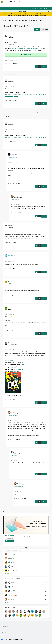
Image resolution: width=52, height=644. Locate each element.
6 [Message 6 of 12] (9, 330)
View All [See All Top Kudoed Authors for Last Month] (7, 602)
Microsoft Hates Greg (19, 369)
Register (32, 8)
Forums (18, 20)
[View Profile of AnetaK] (13, 154)
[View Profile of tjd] (15, 196)
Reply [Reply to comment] (44, 104)
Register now (43, 15)
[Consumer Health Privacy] (18, 640)
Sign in (37, 8)
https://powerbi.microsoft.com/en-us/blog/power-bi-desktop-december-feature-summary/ (25, 94)
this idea (22, 364)
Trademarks (3, 637)
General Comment (12, 60)
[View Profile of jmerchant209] (11, 281)
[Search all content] (34, 11)
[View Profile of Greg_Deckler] (11, 343)
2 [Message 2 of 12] (9, 400)
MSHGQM (14, 368)
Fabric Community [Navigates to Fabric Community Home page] (15, 2)
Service (41, 20)
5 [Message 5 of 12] (18, 498)
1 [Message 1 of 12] (9, 63)
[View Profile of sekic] (9, 308)
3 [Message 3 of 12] (12, 440)
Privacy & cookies (4, 632)
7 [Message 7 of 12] (9, 295)
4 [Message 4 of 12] (15, 471)
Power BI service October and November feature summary (25, 49)
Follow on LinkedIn (9, 361)
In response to (12, 157)
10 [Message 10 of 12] (9, 100)
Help (41, 8)
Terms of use (3, 635)
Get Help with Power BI (30, 20)
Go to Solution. (28, 55)
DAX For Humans (15, 371)
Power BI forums (9, 20)
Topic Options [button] (44, 29)
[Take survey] (9, 541)
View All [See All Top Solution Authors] (7, 574)
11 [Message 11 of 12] (12, 183)
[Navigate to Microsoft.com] (5, 2)
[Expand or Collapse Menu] (2, 5)
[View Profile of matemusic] (10, 255)
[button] (37, 29)
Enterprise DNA (17, 366)
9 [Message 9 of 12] (9, 242)
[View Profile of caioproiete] (10, 80)
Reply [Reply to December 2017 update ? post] (44, 67)
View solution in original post (11, 96)
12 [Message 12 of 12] (15, 213)
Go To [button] (45, 8)
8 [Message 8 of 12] (9, 269)
